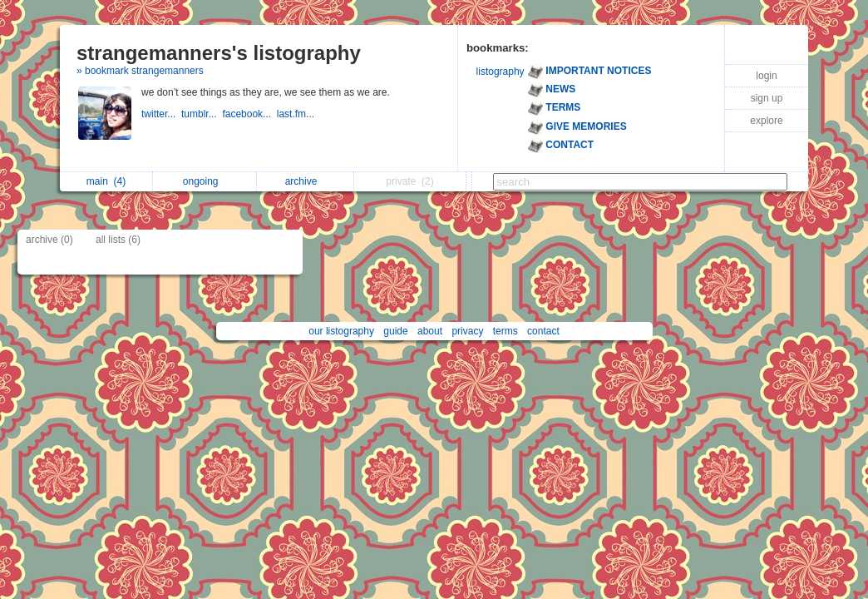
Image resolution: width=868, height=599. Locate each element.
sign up (767, 98)
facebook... (249, 114)
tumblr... (202, 114)
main (106, 181)
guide (395, 331)
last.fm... (297, 114)
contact (543, 331)
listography (501, 72)
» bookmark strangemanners (140, 71)
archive (306, 181)
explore (766, 121)
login (766, 76)
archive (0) (49, 240)
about (430, 331)
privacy (467, 331)
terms (506, 331)
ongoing (205, 181)
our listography (341, 331)
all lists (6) (118, 240)
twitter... (161, 114)
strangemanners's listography (219, 53)
